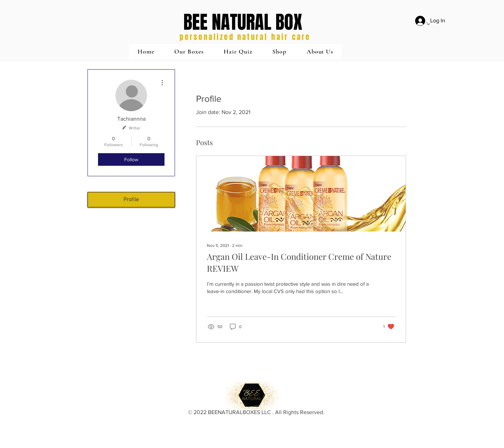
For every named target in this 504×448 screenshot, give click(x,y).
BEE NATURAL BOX (243, 22)
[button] (189, 51)
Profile (131, 200)
